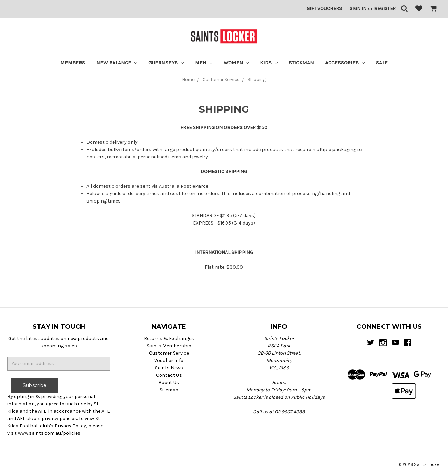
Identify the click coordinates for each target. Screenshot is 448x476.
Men (204, 63)
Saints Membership (169, 346)
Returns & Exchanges (169, 338)
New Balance (117, 63)
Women (236, 63)
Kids (269, 63)
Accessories (345, 63)
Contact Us (169, 375)
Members (73, 63)
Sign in (358, 9)
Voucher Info (169, 360)
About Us (169, 382)
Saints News (169, 368)
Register (385, 9)
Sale (382, 63)
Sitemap (169, 390)
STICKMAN (301, 63)
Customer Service (169, 353)
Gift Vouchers (324, 9)
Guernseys (166, 63)
